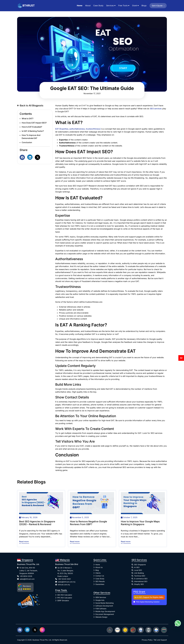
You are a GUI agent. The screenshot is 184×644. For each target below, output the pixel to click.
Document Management (105, 614)
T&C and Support (160, 640)
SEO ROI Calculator (65, 595)
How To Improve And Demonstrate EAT (31, 137)
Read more (24, 542)
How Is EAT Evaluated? (32, 127)
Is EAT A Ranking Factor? (33, 131)
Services (110, 6)
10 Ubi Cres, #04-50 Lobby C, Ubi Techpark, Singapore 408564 (29, 571)
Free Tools (123, 6)
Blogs (144, 6)
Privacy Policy (147, 640)
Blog (97, 570)
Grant (135, 6)
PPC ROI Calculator (65, 598)
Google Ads (100, 600)
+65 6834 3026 (26, 576)
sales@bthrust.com (27, 579)
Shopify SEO (139, 584)
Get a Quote (158, 6)
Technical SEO (140, 576)
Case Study (98, 6)
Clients (98, 573)
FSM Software (101, 609)
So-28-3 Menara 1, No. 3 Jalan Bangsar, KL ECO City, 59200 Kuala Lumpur (65, 572)
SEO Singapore (140, 565)
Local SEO (138, 570)
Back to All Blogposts (30, 106)
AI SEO (137, 567)
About (88, 6)
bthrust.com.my (64, 585)
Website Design (101, 617)
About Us (99, 567)
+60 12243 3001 (64, 579)
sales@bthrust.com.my (67, 582)
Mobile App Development (105, 611)
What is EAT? (28, 119)
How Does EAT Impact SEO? (34, 123)
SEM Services (101, 597)
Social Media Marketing (104, 603)
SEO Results (100, 581)
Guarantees (100, 584)
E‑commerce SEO (141, 579)
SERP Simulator (63, 600)
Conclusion (27, 142)
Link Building (139, 573)
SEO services (156, 109)
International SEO (141, 581)
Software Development (104, 606)
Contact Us (100, 576)
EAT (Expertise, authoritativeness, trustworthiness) (78, 129)
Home (80, 6)
